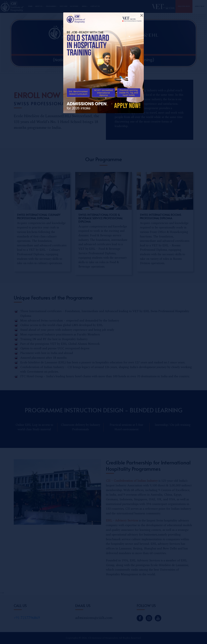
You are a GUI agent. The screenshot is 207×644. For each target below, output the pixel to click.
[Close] (142, 16)
